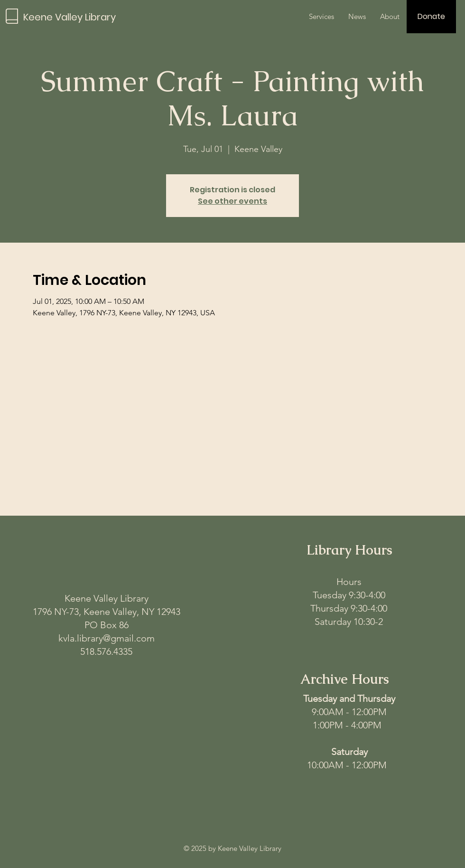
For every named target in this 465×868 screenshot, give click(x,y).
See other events (232, 201)
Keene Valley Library (107, 598)
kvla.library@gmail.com (107, 638)
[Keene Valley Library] (79, 17)
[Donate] (431, 17)
